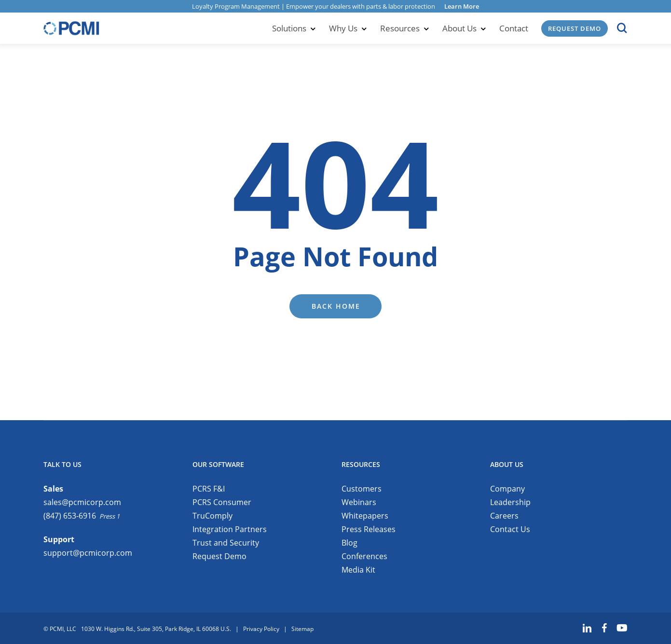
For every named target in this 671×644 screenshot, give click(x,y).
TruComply (212, 516)
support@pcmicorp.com (88, 553)
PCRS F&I (209, 489)
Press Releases (369, 529)
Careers (504, 516)
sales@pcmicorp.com (82, 502)
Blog (349, 543)
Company (507, 489)
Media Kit (358, 570)
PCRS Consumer (222, 502)
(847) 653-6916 (70, 516)
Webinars (359, 502)
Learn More (462, 6)
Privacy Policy (261, 629)
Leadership (510, 502)
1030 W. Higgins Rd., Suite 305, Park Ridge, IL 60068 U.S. (156, 629)
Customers (362, 489)
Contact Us (510, 529)
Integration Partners (230, 529)
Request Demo (219, 556)
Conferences (364, 556)
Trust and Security (226, 543)
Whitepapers (365, 516)
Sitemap (302, 629)
